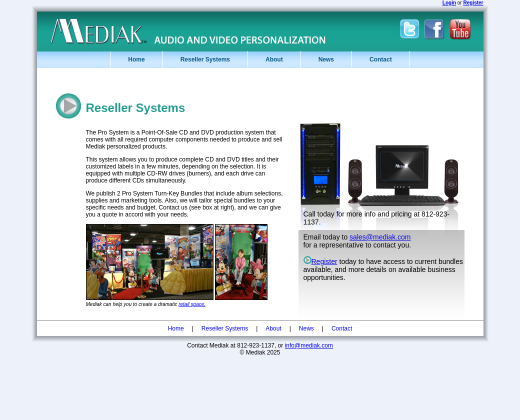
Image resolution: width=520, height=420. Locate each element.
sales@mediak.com (380, 237)
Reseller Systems (205, 59)
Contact (381, 59)
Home (136, 59)
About (274, 59)
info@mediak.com (309, 345)
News (326, 59)
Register (320, 261)
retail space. (192, 304)
